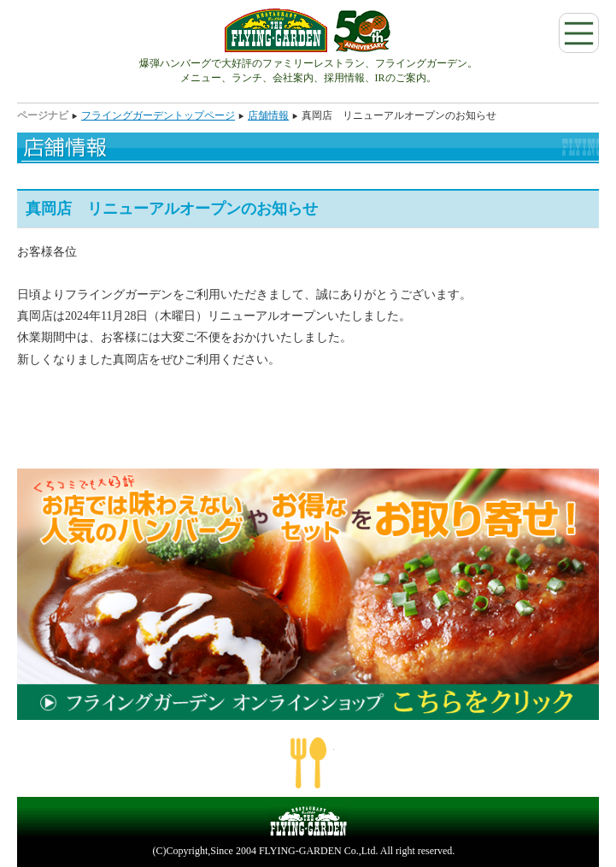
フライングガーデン (308, 30)
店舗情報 (268, 115)
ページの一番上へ (308, 763)
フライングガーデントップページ (158, 115)
